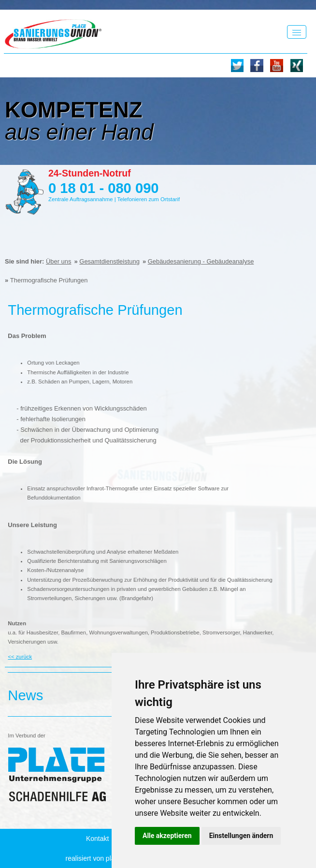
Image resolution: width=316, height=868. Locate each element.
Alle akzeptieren (167, 836)
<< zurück (20, 657)
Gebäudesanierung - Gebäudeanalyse (201, 261)
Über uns (59, 261)
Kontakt (97, 839)
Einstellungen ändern (241, 836)
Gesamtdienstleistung (109, 261)
